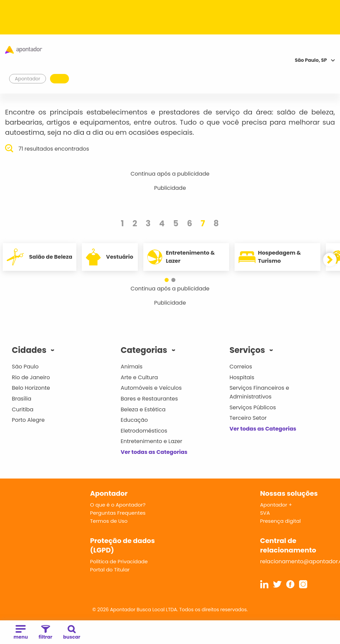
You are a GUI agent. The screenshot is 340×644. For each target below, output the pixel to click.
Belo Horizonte (31, 388)
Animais (132, 367)
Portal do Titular (110, 570)
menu (21, 633)
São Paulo (25, 367)
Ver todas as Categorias (154, 452)
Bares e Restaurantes (149, 399)
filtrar (45, 633)
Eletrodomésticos (144, 431)
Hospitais (242, 377)
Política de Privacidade (119, 561)
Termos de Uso (109, 521)
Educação (134, 420)
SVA (265, 513)
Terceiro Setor (248, 418)
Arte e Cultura (139, 377)
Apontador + (276, 505)
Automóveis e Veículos (151, 388)
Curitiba (23, 409)
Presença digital (281, 521)
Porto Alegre (28, 420)
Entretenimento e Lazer (151, 441)
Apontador (28, 79)
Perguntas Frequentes (118, 513)
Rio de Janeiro (31, 377)
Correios (241, 367)
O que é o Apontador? (118, 505)
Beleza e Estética (143, 409)
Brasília (22, 399)
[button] (167, 280)
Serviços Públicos (253, 407)
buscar (72, 633)
